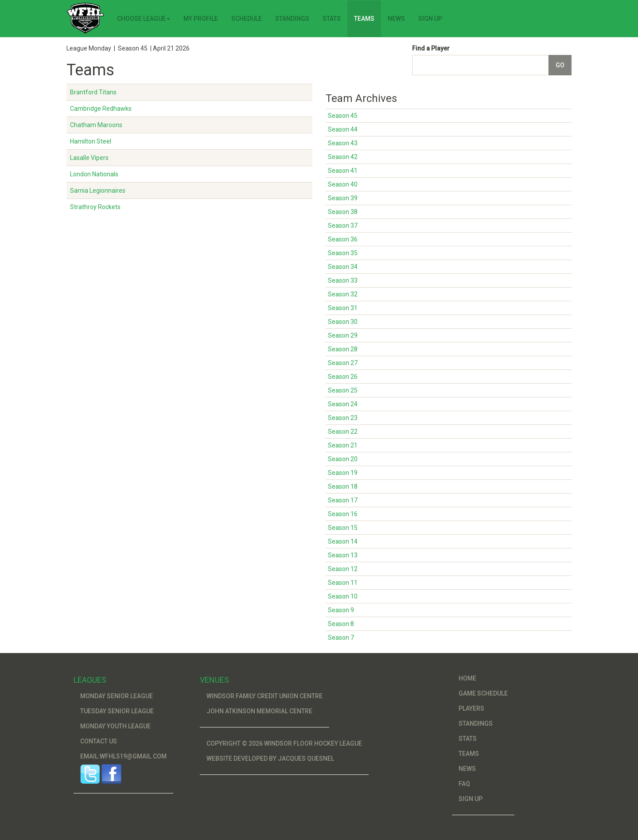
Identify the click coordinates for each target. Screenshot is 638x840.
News (396, 19)
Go (560, 65)
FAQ (464, 784)
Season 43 (343, 143)
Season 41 (343, 171)
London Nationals (94, 174)
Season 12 (343, 569)
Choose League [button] (144, 19)
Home (467, 678)
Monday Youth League (115, 726)
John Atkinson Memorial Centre (259, 711)
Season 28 (343, 349)
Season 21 (343, 445)
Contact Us (99, 741)
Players (471, 708)
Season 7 (341, 638)
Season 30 (343, 322)
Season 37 (343, 226)
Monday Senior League (117, 696)
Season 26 (343, 377)
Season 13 (343, 555)
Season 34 (343, 267)
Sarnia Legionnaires (98, 191)
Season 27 (343, 363)
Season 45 (343, 116)
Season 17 (343, 500)
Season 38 (343, 212)
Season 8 (341, 624)
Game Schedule (483, 693)
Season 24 (343, 404)
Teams (364, 19)
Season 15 (343, 528)
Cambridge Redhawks (101, 109)
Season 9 (341, 610)
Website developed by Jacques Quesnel (270, 758)
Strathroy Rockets (95, 207)
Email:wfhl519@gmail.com (123, 756)
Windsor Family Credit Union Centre (265, 696)
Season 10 (343, 596)
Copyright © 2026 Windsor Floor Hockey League (284, 743)
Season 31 (343, 308)
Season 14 (343, 541)
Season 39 (343, 198)
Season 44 (343, 129)
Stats (332, 19)
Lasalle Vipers (89, 158)
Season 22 (343, 432)
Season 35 (343, 253)
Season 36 (343, 239)
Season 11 (343, 583)
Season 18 (343, 486)
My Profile (201, 19)
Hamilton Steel (91, 141)
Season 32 (343, 294)
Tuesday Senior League (117, 711)
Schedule (247, 19)
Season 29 (343, 335)
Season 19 (343, 473)
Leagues (90, 680)
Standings (292, 19)
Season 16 (343, 514)
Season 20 (343, 459)
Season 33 (343, 280)
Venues (214, 680)
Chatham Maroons (96, 125)
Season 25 (343, 390)
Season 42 (343, 157)
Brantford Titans (93, 92)
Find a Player (431, 48)
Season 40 (343, 184)
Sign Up (430, 19)
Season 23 (343, 418)
